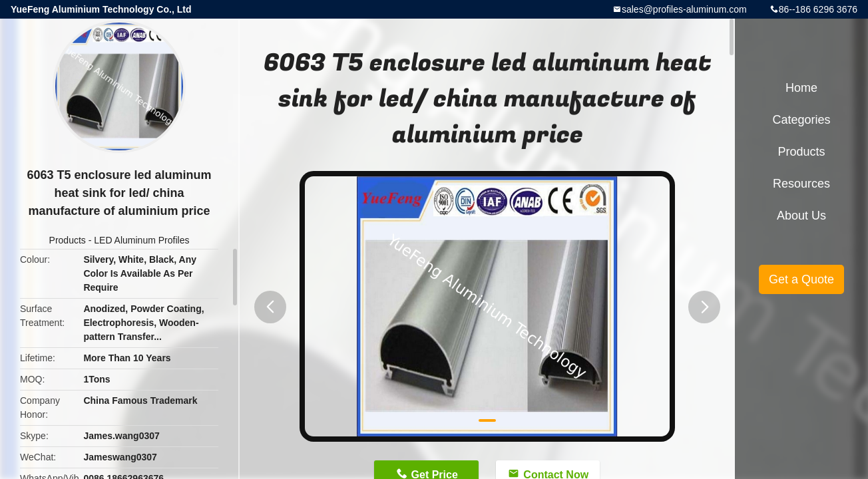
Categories (801, 120)
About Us (801, 216)
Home (801, 88)
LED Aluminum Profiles (141, 240)
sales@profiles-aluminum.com (684, 9)
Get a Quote (801, 279)
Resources (801, 184)
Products (68, 240)
